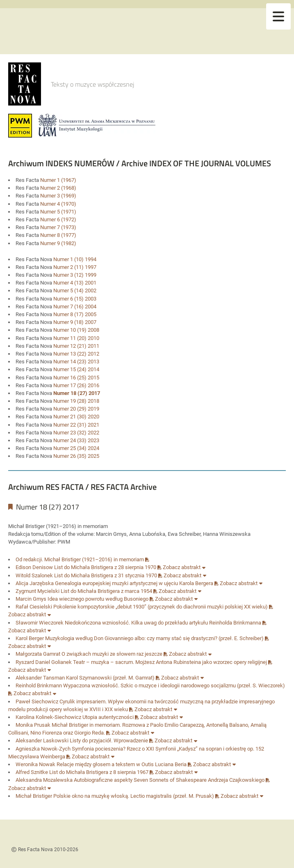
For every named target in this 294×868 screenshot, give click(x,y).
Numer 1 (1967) (58, 180)
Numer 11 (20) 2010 (76, 338)
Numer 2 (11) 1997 (75, 267)
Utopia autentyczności (111, 717)
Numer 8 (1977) (58, 235)
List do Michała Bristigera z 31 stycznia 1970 (108, 575)
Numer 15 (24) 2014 (76, 369)
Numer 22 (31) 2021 (76, 425)
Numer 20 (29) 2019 (76, 409)
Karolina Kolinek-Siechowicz (48, 717)
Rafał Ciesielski (34, 607)
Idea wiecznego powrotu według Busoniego (101, 599)
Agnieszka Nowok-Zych (43, 749)
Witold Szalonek (34, 575)
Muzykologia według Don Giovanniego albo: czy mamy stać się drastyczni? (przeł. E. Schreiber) (157, 638)
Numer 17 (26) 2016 (76, 385)
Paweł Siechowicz (37, 702)
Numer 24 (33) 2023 (76, 440)
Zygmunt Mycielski (38, 591)
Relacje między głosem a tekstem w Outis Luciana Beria (124, 764)
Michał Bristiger (34, 796)
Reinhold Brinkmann (39, 685)
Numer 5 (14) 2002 (75, 290)
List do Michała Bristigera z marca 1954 (109, 591)
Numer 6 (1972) (58, 219)
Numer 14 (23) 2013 (76, 362)
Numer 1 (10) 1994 (75, 259)
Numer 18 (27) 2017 (77, 393)
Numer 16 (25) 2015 (76, 378)
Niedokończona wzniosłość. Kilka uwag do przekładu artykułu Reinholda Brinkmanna (166, 623)
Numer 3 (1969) (58, 196)
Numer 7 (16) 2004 (75, 307)
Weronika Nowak (35, 764)
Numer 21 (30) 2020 (76, 417)
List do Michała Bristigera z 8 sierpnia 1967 (101, 772)
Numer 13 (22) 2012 (76, 354)
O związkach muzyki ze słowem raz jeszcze (115, 654)
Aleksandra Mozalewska (44, 780)
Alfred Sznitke (32, 772)
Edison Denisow (34, 567)
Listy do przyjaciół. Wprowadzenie (112, 741)
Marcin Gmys (31, 599)
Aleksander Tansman (40, 678)
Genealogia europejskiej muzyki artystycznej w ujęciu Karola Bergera (137, 583)
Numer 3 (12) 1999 (75, 275)
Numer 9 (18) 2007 (75, 322)
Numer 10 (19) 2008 (76, 330)
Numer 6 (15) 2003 (75, 299)
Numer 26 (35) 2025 (76, 456)
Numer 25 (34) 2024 (76, 448)
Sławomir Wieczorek (40, 623)
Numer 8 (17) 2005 (75, 314)
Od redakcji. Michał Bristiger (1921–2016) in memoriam (82, 559)
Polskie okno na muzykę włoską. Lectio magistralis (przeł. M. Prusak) (136, 796)
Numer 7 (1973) (58, 227)
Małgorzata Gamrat (38, 654)
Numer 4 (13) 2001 (75, 283)
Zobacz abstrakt (184, 567)
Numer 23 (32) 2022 (76, 433)
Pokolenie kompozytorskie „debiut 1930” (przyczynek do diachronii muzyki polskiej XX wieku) (163, 607)
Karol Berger (30, 638)
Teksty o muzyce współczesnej (92, 84)
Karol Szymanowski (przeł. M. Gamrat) (113, 678)
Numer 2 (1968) (58, 188)
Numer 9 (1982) (58, 243)
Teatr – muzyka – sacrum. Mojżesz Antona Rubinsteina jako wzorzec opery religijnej (173, 662)
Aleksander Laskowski (42, 741)
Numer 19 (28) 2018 (76, 401)
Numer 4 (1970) (58, 204)
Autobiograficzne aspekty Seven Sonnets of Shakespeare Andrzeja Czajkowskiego (172, 780)
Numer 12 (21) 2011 (76, 346)
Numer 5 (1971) (58, 212)
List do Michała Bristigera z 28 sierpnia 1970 (108, 567)
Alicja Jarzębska (35, 583)
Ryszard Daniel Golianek (44, 662)
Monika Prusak (33, 725)
